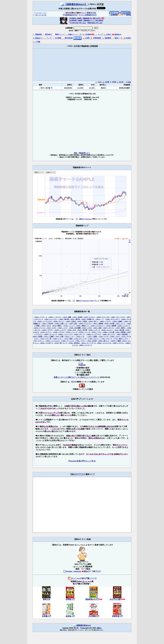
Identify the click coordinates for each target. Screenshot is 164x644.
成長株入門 (70, 616)
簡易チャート (59, 34)
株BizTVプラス (77, 474)
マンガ (48, 38)
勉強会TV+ (38, 38)
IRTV (73, 382)
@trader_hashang (72, 571)
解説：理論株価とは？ (82, 153)
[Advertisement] (82, 65)
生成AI (107, 34)
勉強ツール (117, 38)
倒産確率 (107, 38)
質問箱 (127, 15)
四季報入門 (70, 599)
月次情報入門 (94, 616)
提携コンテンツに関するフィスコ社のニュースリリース (77, 377)
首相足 (127, 38)
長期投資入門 (117, 616)
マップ (99, 34)
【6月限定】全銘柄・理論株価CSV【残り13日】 (85, 18)
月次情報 (57, 38)
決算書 (106, 82)
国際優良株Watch (84, 626)
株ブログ (96, 571)
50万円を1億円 (116, 599)
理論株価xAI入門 (92, 599)
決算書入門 (47, 616)
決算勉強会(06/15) (70, 15)
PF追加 (127, 82)
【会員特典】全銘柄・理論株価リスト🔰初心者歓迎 (86, 20)
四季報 (113, 82)
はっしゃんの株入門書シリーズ (82, 578)
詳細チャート (72, 34)
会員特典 (113, 15)
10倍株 (86, 38)
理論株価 (37, 34)
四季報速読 (96, 38)
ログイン (125, 13)
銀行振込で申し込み (95, 23)
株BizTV (86, 571)
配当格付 (47, 34)
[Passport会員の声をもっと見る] (82, 461)
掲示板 (120, 82)
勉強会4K (117, 34)
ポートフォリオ (40, 15)
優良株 (78, 38)
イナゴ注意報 (85, 34)
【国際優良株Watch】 (76, 4)
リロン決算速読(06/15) (87, 15)
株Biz (99, 628)
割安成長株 (68, 38)
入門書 (36, 42)
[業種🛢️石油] (91, 13)
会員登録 (114, 13)
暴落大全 (47, 599)
